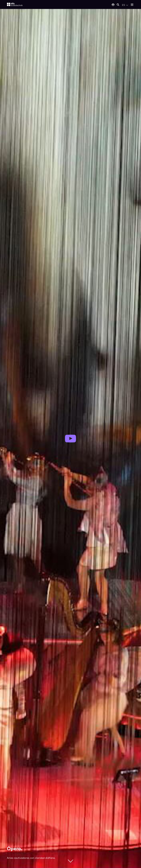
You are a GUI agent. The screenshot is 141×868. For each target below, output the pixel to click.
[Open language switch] (125, 5)
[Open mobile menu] (132, 5)
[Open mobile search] (118, 5)
